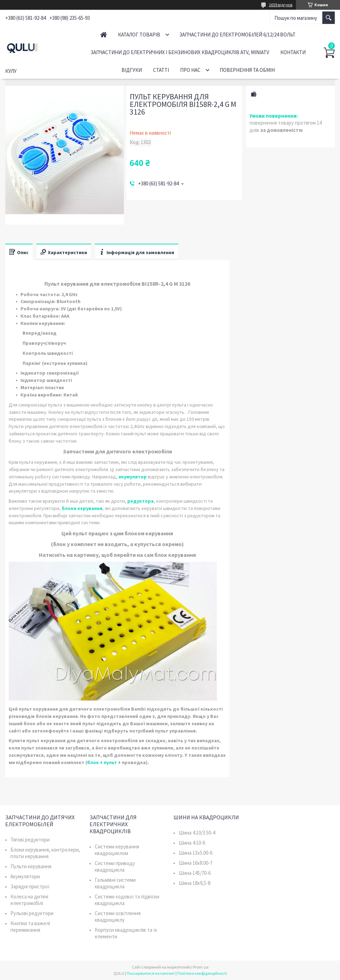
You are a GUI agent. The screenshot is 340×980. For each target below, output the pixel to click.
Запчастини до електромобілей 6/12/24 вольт (237, 35)
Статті (161, 70)
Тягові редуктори (30, 840)
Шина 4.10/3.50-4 (197, 833)
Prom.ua (201, 967)
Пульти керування (31, 866)
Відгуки (132, 70)
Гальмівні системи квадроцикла (115, 883)
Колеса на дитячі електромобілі (29, 900)
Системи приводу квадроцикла (115, 866)
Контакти (293, 52)
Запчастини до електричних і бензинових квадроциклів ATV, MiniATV (180, 52)
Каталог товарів (139, 35)
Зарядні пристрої (30, 886)
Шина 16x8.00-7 (195, 863)
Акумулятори (25, 876)
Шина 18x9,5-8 (194, 883)
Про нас (190, 70)
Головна (104, 35)
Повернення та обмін (247, 70)
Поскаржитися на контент (151, 973)
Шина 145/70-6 (195, 873)
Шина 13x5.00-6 (195, 853)
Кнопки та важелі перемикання (30, 927)
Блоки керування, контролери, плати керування (45, 853)
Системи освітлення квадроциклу (118, 916)
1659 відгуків (281, 5)
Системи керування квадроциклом (117, 850)
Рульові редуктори (32, 913)
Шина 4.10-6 (192, 843)
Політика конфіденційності (202, 973)
